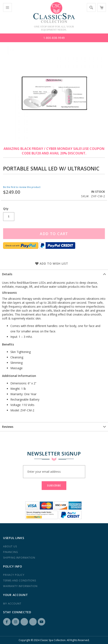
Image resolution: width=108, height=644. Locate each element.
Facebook (7, 622)
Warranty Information (20, 586)
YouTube (41, 622)
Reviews (8, 427)
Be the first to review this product (22, 187)
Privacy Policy (14, 575)
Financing (11, 552)
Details (7, 274)
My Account (12, 604)
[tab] (54, 274)
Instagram (16, 622)
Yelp (33, 622)
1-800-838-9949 (54, 38)
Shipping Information (19, 558)
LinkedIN (24, 622)
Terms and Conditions (20, 580)
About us (10, 546)
